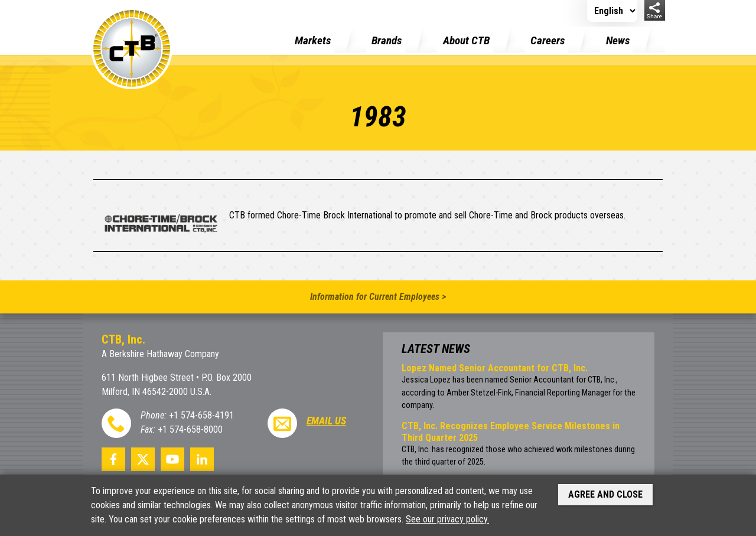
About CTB (466, 40)
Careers (548, 40)
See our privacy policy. (447, 519)
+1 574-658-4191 (201, 415)
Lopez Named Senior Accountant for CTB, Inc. (495, 368)
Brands (387, 40)
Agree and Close (605, 494)
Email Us (326, 421)
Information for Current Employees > (378, 297)
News (618, 40)
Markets (313, 40)
